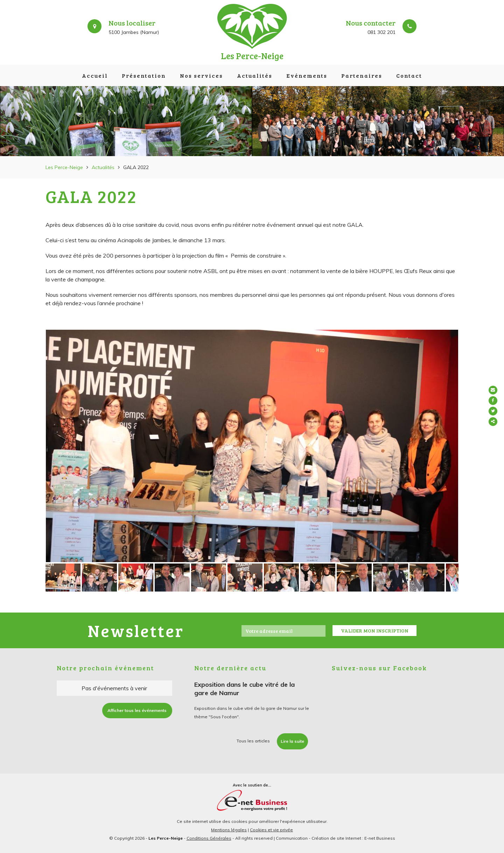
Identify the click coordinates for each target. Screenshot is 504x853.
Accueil (95, 75)
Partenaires (362, 75)
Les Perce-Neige (64, 167)
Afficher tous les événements (137, 710)
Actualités (255, 75)
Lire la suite (292, 741)
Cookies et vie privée (271, 830)
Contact (409, 75)
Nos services (201, 75)
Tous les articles (253, 741)
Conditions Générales (209, 838)
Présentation (144, 75)
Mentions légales (229, 830)
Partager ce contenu (496, 422)
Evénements (307, 75)
